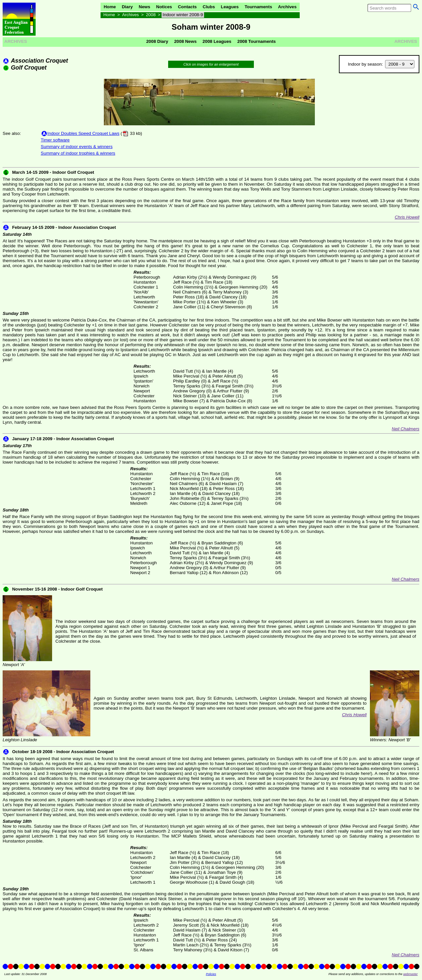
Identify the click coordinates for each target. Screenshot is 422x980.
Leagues (230, 7)
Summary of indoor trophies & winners (78, 153)
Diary (127, 7)
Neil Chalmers (406, 429)
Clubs (209, 7)
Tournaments (258, 7)
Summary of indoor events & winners (77, 147)
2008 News (185, 41)
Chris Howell (407, 217)
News (145, 7)
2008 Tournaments (257, 41)
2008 (151, 15)
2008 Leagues (217, 41)
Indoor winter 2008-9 (183, 15)
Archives (287, 7)
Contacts (187, 7)
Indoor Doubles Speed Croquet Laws (84, 133)
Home (110, 7)
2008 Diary (157, 41)
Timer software (55, 140)
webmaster (410, 974)
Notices (164, 7)
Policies (211, 974)
